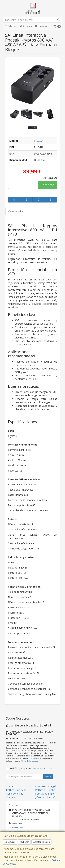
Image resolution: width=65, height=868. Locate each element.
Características (16, 211)
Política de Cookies (46, 790)
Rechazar (24, 842)
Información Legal (45, 786)
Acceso (25, 26)
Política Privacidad (16, 790)
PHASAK (39, 141)
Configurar (10, 842)
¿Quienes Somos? (45, 797)
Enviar (48, 777)
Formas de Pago (45, 794)
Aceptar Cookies (41, 842)
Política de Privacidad (29, 761)
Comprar (47, 185)
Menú (10, 26)
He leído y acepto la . (31, 768)
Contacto (42, 26)
